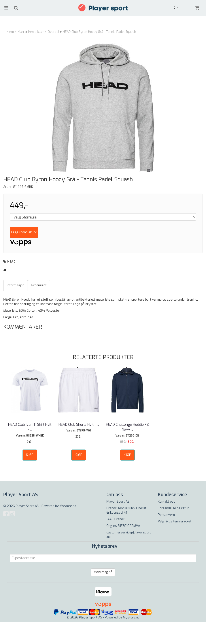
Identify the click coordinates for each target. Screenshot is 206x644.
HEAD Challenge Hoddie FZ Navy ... (127, 449)
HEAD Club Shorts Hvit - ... (79, 447)
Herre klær (36, 32)
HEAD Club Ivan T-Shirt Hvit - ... (30, 449)
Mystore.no (68, 528)
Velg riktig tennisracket (175, 543)
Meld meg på (103, 594)
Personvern (166, 537)
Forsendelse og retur (173, 530)
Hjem (10, 32)
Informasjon (16, 307)
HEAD (11, 284)
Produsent (39, 307)
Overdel (53, 32)
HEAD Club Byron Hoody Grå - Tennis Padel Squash (99, 32)
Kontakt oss (167, 524)
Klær (21, 32)
